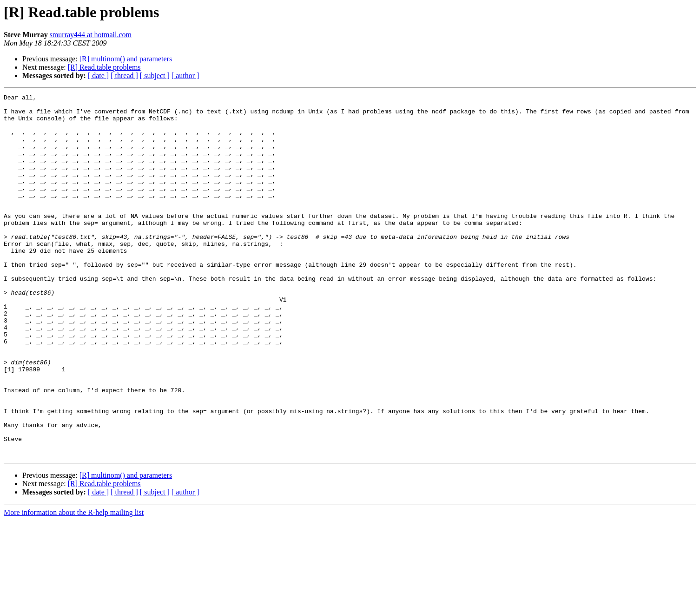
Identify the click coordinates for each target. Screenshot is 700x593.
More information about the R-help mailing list (74, 585)
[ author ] (185, 76)
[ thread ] (124, 76)
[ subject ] (155, 76)
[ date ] (98, 76)
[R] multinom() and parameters (126, 59)
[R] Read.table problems (104, 67)
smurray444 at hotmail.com (91, 35)
